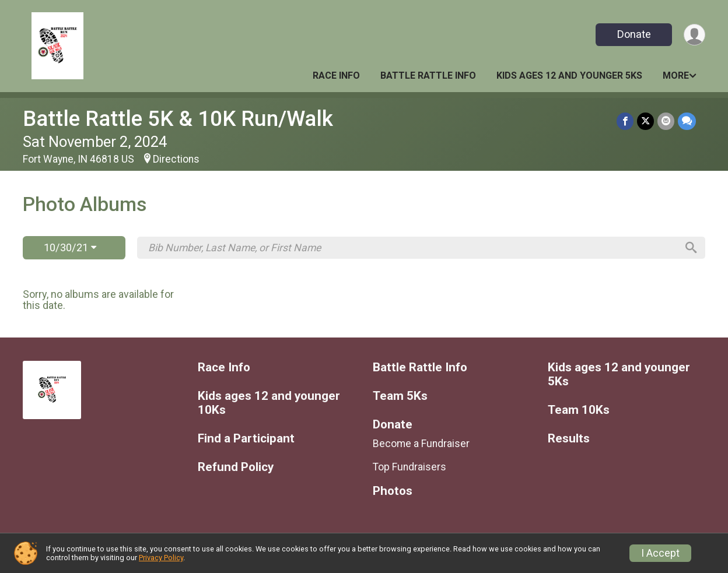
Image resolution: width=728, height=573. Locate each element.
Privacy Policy (161, 558)
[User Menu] (694, 35)
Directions (176, 159)
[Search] (691, 248)
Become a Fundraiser (421, 444)
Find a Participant (246, 439)
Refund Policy (236, 467)
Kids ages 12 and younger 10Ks (269, 403)
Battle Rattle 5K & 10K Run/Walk (178, 119)
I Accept (660, 553)
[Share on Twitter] (645, 121)
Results (569, 439)
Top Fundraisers (409, 467)
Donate (634, 34)
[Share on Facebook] (625, 121)
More (676, 75)
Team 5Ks (400, 396)
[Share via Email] (666, 121)
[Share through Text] (687, 121)
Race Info (336, 75)
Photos (393, 491)
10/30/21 (70, 247)
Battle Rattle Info (428, 75)
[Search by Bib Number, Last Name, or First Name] (412, 248)
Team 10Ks (579, 410)
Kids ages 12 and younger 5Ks (569, 75)
